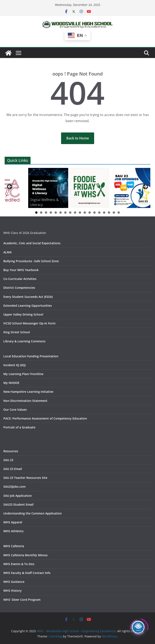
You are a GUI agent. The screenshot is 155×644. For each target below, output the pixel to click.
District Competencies (19, 288)
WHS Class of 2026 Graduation (25, 233)
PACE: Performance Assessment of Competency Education (45, 418)
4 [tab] (51, 213)
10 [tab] (80, 213)
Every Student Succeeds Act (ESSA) (28, 297)
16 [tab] (109, 213)
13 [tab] (95, 213)
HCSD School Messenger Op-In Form (29, 323)
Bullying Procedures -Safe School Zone (31, 261)
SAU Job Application (18, 496)
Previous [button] (10, 187)
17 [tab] (114, 213)
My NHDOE (11, 383)
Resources (11, 451)
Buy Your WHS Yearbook (21, 270)
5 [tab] (56, 213)
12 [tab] (90, 213)
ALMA (7, 252)
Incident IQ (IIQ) (15, 365)
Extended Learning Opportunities (28, 306)
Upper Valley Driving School (23, 314)
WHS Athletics (13, 531)
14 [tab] (99, 213)
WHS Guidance (14, 582)
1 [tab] (36, 213)
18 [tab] (119, 213)
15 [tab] (104, 213)
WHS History (13, 591)
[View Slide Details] (48, 188)
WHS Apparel (13, 522)
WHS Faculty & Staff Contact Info (27, 573)
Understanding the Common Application (33, 513)
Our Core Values (15, 410)
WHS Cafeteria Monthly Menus (25, 555)
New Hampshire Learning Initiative (28, 392)
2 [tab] (41, 213)
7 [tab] (65, 213)
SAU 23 (8, 460)
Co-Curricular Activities (20, 279)
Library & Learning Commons (24, 341)
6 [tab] (61, 213)
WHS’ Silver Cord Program (22, 600)
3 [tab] (46, 213)
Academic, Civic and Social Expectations (32, 243)
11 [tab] (85, 213)
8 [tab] (70, 213)
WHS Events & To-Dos (19, 564)
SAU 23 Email (13, 469)
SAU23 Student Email (18, 504)
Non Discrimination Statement (25, 401)
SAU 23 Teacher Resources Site (25, 478)
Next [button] (145, 187)
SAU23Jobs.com (14, 487)
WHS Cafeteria (14, 546)
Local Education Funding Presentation (31, 356)
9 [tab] (75, 213)
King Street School (17, 332)
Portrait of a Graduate (19, 427)
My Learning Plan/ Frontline (23, 374)
